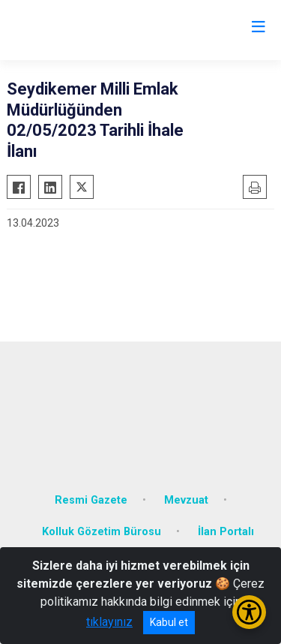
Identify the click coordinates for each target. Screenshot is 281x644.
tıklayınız (109, 622)
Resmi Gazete (91, 500)
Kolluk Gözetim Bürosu (102, 532)
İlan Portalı (226, 532)
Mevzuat (186, 500)
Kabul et (169, 622)
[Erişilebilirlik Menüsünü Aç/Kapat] (249, 612)
